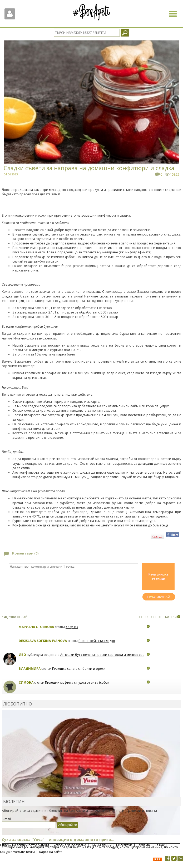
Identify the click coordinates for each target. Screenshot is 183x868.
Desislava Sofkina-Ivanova (43, 641)
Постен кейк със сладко (97, 641)
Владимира (30, 669)
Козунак (72, 627)
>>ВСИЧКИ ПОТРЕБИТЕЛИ (158, 617)
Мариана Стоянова (36, 627)
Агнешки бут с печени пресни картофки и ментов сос (102, 655)
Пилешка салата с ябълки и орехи (79, 669)
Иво (22, 655)
